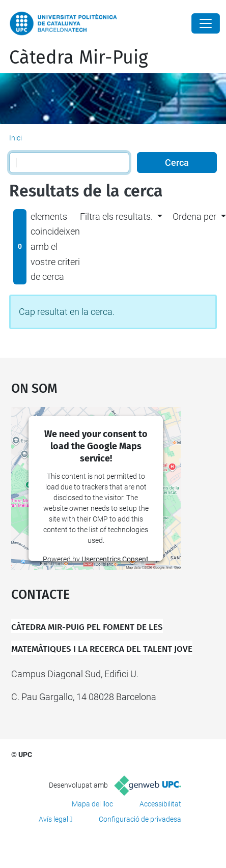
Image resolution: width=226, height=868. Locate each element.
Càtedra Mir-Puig (79, 57)
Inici (16, 138)
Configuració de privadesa (140, 819)
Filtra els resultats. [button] (116, 216)
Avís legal (53, 819)
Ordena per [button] (194, 216)
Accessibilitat (160, 804)
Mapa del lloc (92, 804)
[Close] (206, 23)
